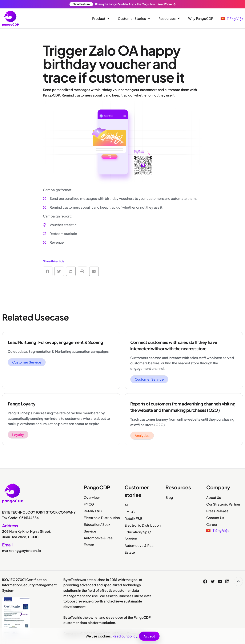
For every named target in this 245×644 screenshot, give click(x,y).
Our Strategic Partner (223, 504)
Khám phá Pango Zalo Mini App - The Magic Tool (122, 4)
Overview (92, 497)
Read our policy (125, 636)
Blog (169, 497)
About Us (214, 497)
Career (212, 524)
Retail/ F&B (93, 511)
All (127, 505)
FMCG (89, 504)
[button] (48, 271)
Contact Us (215, 518)
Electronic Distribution (102, 518)
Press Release (217, 511)
